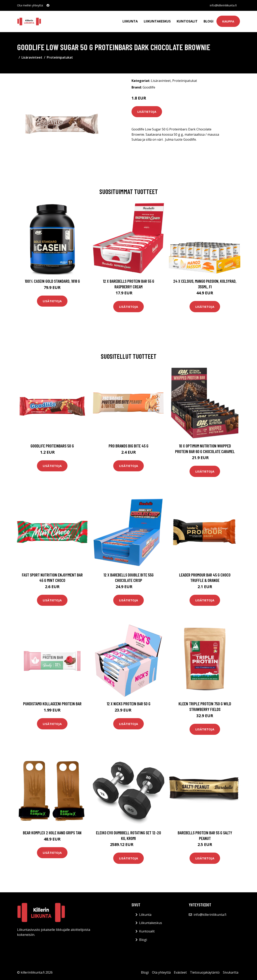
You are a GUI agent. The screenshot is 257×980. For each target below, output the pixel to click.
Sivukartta (231, 972)
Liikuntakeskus (157, 21)
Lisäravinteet (32, 57)
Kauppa (228, 21)
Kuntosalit (187, 21)
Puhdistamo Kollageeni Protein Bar (52, 704)
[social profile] (48, 5)
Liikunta (130, 21)
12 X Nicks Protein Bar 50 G (128, 704)
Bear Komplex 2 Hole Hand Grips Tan (52, 833)
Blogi (209, 21)
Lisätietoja (147, 112)
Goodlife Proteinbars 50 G (52, 446)
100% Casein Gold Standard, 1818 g (52, 281)
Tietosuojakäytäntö (205, 972)
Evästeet (180, 972)
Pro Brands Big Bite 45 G (128, 446)
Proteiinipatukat (60, 57)
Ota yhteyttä (161, 972)
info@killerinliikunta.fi (223, 5)
